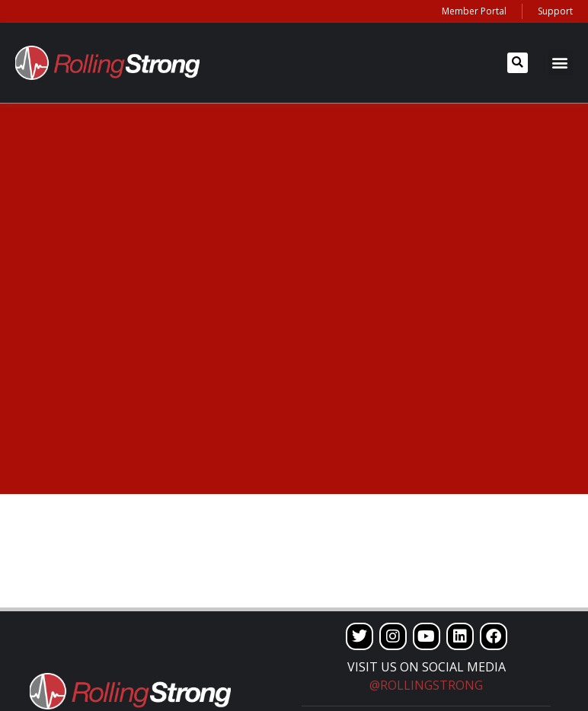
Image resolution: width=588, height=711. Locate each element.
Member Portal (474, 11)
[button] (518, 63)
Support (555, 11)
